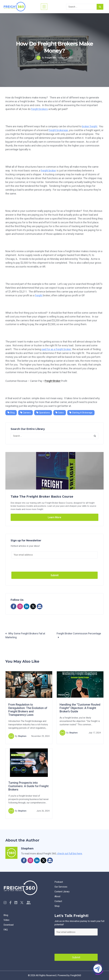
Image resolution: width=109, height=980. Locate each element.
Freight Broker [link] (53, 381)
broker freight (90, 126)
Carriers (25, 413)
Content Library (62, 892)
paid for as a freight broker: (57, 349)
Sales (60, 413)
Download (9, 925)
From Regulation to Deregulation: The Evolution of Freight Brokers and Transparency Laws (28, 710)
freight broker (48, 171)
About (57, 896)
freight (39, 295)
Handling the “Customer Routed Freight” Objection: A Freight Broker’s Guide (80, 708)
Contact (58, 901)
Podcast (59, 882)
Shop (57, 906)
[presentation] (76, 944)
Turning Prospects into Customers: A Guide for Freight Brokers (28, 786)
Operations (43, 413)
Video (6, 920)
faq (6, 930)
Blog (11, 413)
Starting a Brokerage (81, 413)
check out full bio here (70, 854)
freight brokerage (58, 130)
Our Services (61, 887)
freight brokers (39, 109)
